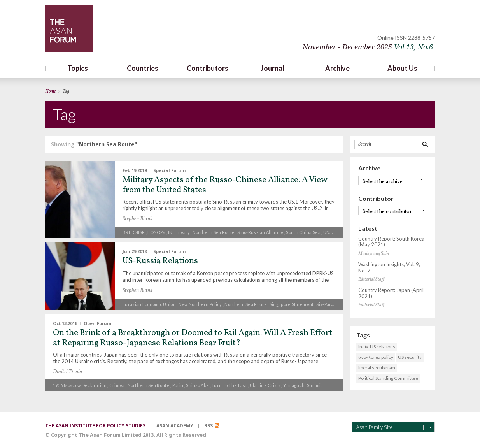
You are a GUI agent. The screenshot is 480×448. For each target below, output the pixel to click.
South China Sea (303, 232)
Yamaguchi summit (303, 385)
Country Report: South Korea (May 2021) (391, 242)
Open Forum (97, 323)
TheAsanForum (69, 28)
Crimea (117, 385)
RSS (208, 426)
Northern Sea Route (214, 232)
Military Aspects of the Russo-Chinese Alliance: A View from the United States (225, 185)
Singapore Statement (292, 304)
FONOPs (156, 232)
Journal (272, 68)
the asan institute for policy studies (95, 426)
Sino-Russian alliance (260, 232)
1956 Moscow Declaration (80, 385)
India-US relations (377, 347)
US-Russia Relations (160, 261)
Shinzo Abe (197, 385)
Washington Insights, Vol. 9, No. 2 (389, 268)
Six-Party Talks (332, 304)
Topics (78, 68)
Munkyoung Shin (374, 254)
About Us (402, 68)
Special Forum (169, 170)
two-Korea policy (376, 357)
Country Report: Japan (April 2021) (391, 293)
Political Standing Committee (388, 378)
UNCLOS (332, 232)
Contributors (208, 68)
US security (410, 357)
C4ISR (139, 232)
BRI (126, 232)
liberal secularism (377, 368)
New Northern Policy (200, 304)
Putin (178, 385)
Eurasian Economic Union (149, 304)
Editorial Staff (371, 279)
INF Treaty (179, 232)
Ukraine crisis (265, 385)
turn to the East (229, 385)
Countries (143, 68)
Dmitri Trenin (67, 372)
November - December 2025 (368, 47)
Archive (337, 68)
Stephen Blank (138, 219)
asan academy (175, 426)
